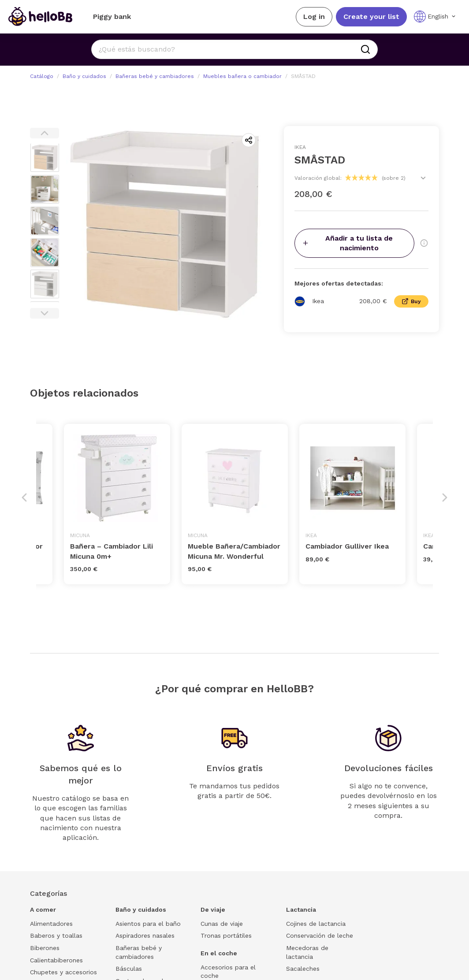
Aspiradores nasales (145, 935)
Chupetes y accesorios (63, 972)
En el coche (219, 953)
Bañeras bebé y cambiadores (155, 76)
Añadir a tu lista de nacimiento (347, 243)
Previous (45, 133)
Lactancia (301, 909)
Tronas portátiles (226, 935)
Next (45, 313)
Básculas (129, 969)
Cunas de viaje (222, 924)
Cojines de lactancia (316, 924)
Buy (411, 301)
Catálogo (42, 76)
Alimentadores (51, 924)
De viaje (213, 909)
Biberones (45, 948)
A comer (43, 909)
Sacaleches (303, 969)
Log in (314, 17)
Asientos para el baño (148, 924)
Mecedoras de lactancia (307, 952)
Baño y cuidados (84, 76)
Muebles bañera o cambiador (242, 76)
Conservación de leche (320, 935)
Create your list (371, 17)
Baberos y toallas (56, 935)
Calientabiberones (56, 960)
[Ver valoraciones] (423, 178)
